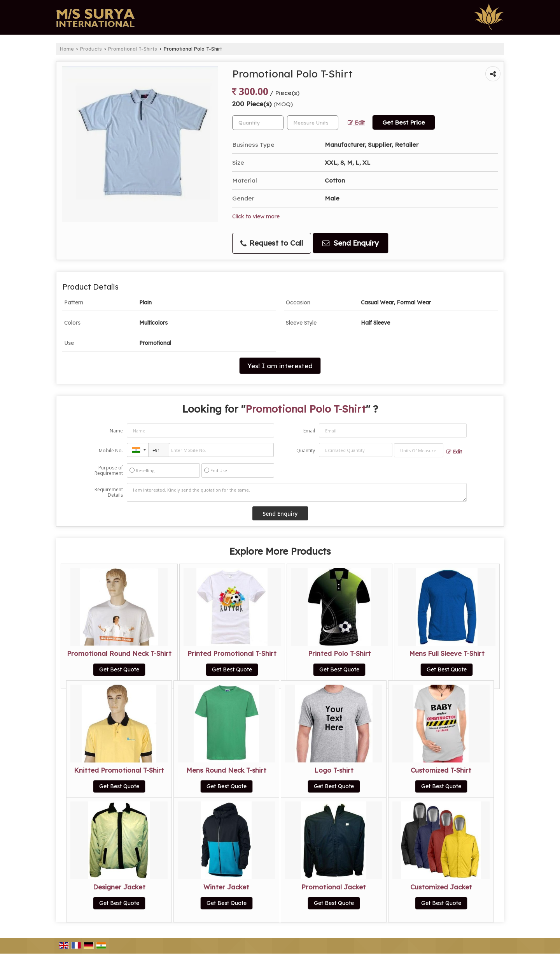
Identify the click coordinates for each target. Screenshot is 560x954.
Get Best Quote (119, 669)
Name (116, 431)
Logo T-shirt (334, 770)
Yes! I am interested (280, 366)
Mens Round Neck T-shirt (226, 770)
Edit (356, 122)
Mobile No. (111, 451)
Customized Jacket (441, 887)
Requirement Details (109, 492)
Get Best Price (404, 122)
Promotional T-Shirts (133, 49)
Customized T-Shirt (441, 770)
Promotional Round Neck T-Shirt (119, 653)
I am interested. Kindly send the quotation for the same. (297, 492)
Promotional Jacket (334, 887)
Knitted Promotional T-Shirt (119, 770)
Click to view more (256, 216)
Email (309, 431)
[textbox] (313, 123)
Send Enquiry (351, 243)
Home (67, 49)
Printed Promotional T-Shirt (232, 653)
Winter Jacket (226, 887)
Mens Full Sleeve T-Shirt (447, 653)
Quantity (306, 451)
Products (91, 49)
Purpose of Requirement (109, 471)
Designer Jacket (119, 887)
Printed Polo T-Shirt (339, 653)
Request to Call (272, 243)
